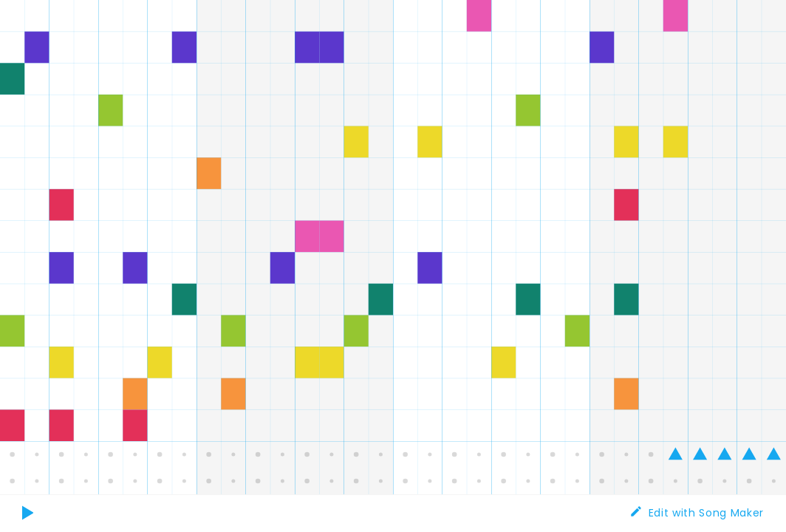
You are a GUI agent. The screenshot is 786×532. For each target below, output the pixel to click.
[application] (393, 247)
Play (30, 521)
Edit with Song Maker (706, 513)
